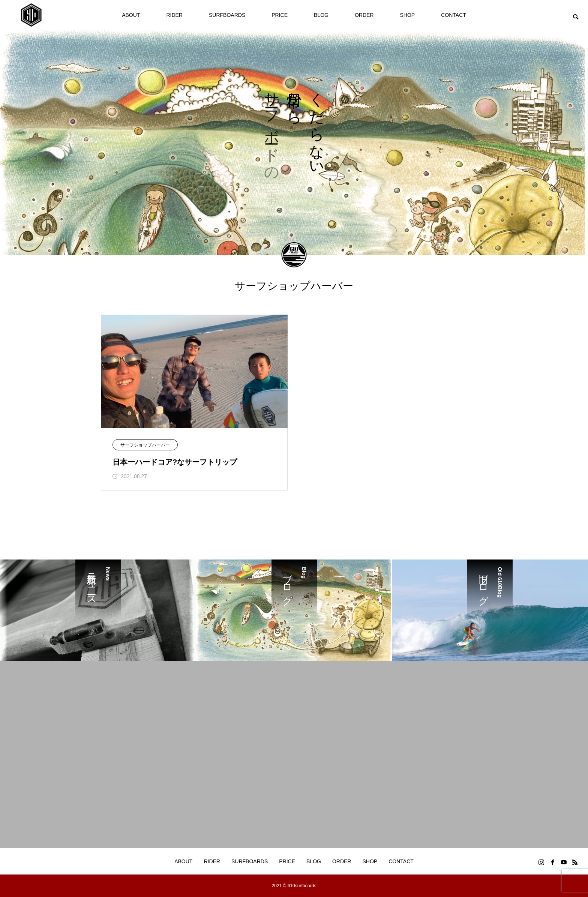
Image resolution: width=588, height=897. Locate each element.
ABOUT (131, 15)
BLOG (321, 15)
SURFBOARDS (227, 15)
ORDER (364, 15)
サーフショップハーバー (145, 445)
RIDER (174, 15)
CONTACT (454, 15)
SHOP (407, 15)
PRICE (280, 15)
